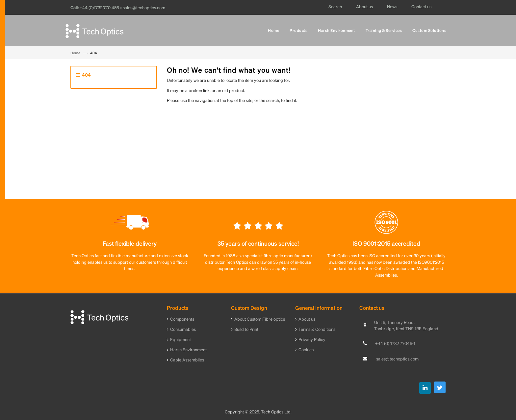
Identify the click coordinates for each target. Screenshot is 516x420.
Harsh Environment (188, 349)
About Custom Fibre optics (260, 319)
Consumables (183, 329)
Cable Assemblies (187, 360)
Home (75, 53)
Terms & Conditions (317, 329)
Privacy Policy (312, 339)
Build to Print (246, 329)
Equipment (181, 339)
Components (182, 319)
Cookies (306, 349)
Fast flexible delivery (130, 243)
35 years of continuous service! (258, 243)
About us (307, 319)
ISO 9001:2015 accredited (386, 243)
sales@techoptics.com (397, 359)
